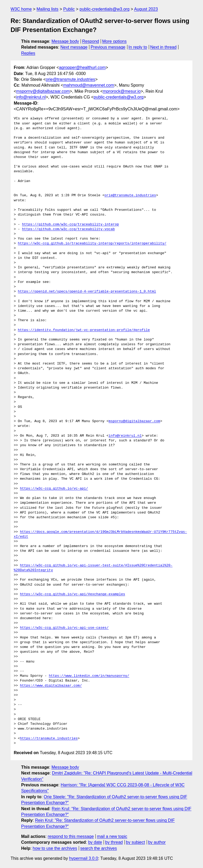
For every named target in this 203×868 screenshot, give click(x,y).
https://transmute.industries (49, 739)
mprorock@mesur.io (122, 91)
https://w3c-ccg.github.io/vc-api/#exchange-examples (72, 594)
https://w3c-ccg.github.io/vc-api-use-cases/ (64, 628)
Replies (28, 53)
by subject (135, 842)
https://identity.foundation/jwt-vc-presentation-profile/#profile (84, 330)
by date (95, 842)
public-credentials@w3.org (105, 9)
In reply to (138, 47)
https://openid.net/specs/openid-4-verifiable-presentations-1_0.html (87, 292)
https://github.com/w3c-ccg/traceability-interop (70, 225)
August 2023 (146, 9)
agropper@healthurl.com (82, 67)
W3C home (21, 9)
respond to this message (71, 836)
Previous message (108, 47)
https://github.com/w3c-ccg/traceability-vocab (68, 229)
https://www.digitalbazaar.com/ (51, 686)
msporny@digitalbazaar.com (43, 91)
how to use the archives (55, 848)
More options (115, 41)
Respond (91, 41)
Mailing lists (47, 9)
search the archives (99, 848)
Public (69, 9)
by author (157, 842)
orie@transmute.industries (70, 79)
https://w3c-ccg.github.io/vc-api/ (54, 489)
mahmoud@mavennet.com (89, 85)
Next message (74, 47)
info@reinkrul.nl (31, 97)
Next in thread (163, 47)
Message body (65, 41)
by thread (114, 842)
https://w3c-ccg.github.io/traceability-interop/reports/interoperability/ (92, 244)
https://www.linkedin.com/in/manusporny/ (89, 676)
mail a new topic (112, 836)
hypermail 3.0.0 (83, 858)
